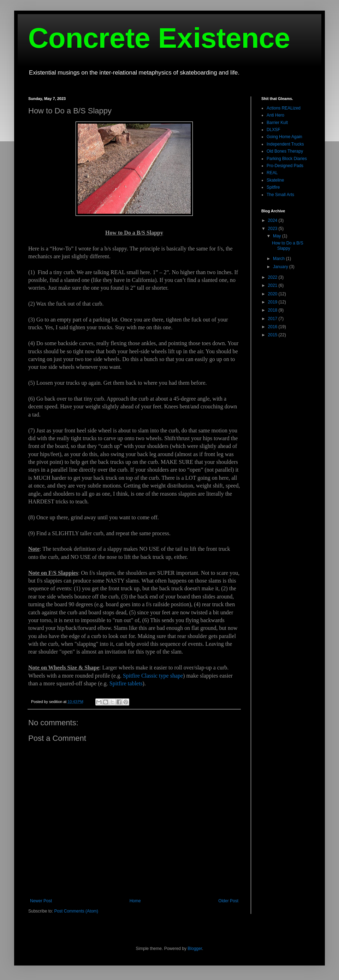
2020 (273, 294)
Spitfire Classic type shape (153, 676)
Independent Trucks (285, 144)
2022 (273, 277)
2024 (273, 220)
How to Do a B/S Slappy (288, 246)
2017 (273, 319)
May (278, 236)
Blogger (195, 949)
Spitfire (273, 187)
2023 (273, 229)
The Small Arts (280, 195)
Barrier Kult (277, 123)
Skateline (275, 180)
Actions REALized (284, 108)
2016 (273, 327)
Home (135, 901)
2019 (273, 302)
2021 (273, 285)
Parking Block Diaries (287, 159)
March (279, 259)
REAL (272, 173)
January (281, 267)
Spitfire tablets (126, 683)
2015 (273, 335)
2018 (273, 310)
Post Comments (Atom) (76, 911)
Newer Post (41, 901)
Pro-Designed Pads (285, 166)
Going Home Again (284, 137)
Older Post (228, 901)
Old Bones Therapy (285, 151)
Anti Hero (275, 115)
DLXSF (273, 130)
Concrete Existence (159, 38)
